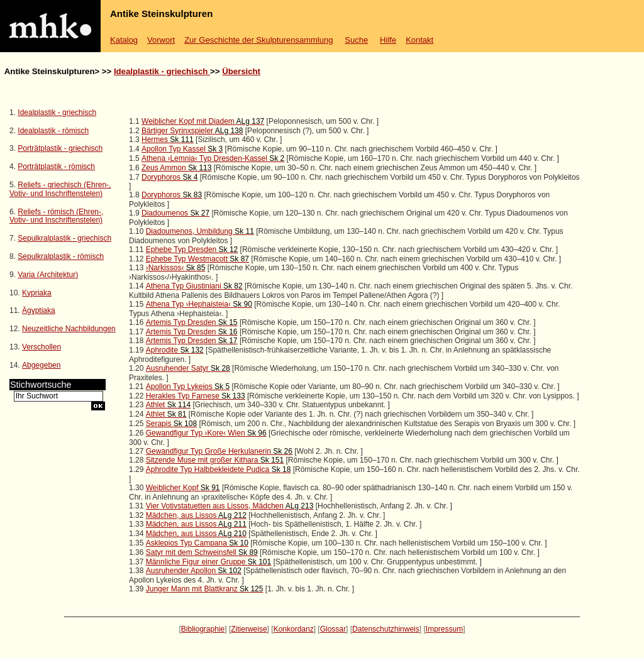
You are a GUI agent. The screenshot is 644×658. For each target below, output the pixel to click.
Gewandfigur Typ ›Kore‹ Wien (206, 433)
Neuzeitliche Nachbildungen (69, 329)
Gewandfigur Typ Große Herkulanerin (219, 451)
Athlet (168, 405)
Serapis (171, 424)
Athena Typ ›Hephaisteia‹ (199, 304)
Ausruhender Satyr (188, 368)
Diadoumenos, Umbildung (200, 231)
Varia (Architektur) (48, 275)
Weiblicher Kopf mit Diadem (203, 121)
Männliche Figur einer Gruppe (208, 562)
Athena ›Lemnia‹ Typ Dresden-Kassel (213, 158)
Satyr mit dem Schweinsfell (202, 552)
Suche (356, 40)
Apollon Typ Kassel (182, 149)
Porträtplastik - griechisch (60, 148)
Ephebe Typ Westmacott (197, 259)
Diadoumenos (175, 213)
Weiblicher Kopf (183, 488)
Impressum (444, 629)
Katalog (124, 40)
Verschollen (42, 347)
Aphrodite (175, 350)
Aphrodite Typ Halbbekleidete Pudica (219, 469)
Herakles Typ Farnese (196, 396)
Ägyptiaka (39, 310)
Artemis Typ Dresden (192, 322)
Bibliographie (203, 629)
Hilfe (388, 40)
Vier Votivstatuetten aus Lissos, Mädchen (230, 506)
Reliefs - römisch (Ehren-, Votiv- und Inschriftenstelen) (56, 216)
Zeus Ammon (176, 168)
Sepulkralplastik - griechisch (64, 238)
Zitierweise (249, 629)
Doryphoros (169, 177)
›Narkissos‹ (176, 268)
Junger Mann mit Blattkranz (205, 589)
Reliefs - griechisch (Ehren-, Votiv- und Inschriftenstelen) (60, 189)
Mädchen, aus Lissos (196, 515)
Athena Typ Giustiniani (194, 286)
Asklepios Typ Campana (197, 543)
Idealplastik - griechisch (162, 71)
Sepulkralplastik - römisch (61, 256)
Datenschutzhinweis (386, 629)
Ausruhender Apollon (194, 571)
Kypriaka (37, 293)
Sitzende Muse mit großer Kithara (215, 460)
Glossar (333, 629)
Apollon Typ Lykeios (188, 387)
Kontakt (419, 40)
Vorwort (161, 40)
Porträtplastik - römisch (56, 167)
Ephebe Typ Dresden (192, 249)
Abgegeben (41, 365)
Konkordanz (294, 629)
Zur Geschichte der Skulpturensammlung (258, 40)
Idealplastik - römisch (53, 131)
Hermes (168, 140)
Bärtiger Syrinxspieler (192, 131)
